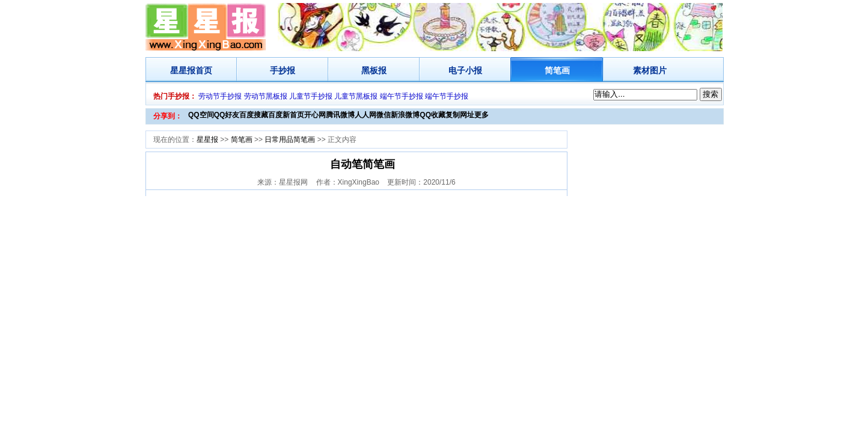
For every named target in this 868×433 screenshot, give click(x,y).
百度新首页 (286, 115)
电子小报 (465, 70)
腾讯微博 (340, 115)
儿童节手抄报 (311, 96)
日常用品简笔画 (290, 140)
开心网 (315, 115)
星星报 (183, 70)
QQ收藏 (432, 115)
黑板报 (374, 70)
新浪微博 (405, 115)
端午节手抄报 (402, 96)
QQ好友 (227, 115)
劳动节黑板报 (266, 96)
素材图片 (650, 70)
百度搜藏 (254, 115)
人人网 (365, 115)
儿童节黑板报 (356, 96)
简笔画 (557, 70)
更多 (481, 115)
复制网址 (460, 115)
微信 (384, 115)
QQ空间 (201, 115)
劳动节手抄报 (220, 96)
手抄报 (283, 70)
